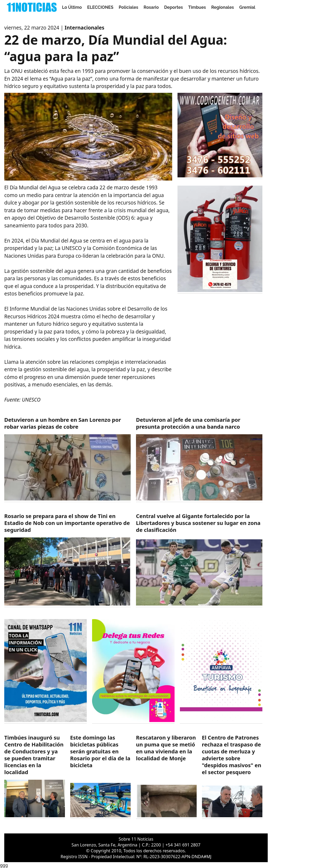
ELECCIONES (100, 7)
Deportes (174, 7)
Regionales (223, 7)
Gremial (247, 7)
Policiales (129, 7)
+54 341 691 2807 (183, 845)
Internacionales (84, 28)
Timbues (197, 7)
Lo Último (72, 7)
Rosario (151, 7)
